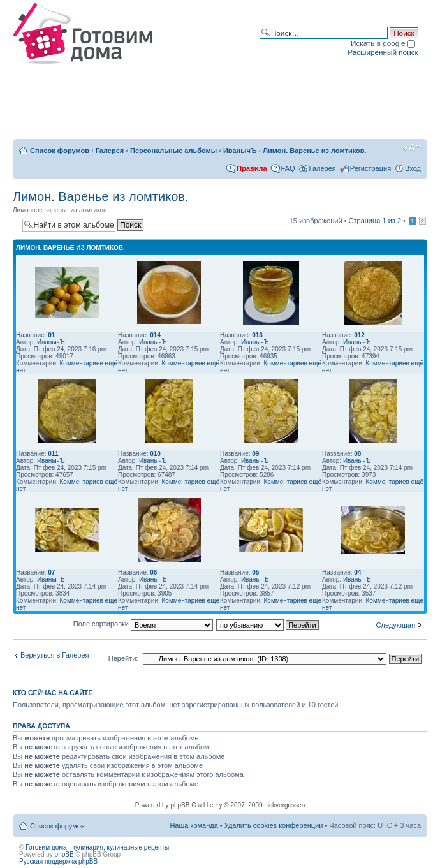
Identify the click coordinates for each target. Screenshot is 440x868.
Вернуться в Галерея (55, 655)
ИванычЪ (240, 151)
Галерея (110, 151)
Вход (413, 168)
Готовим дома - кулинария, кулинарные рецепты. (98, 847)
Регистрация (370, 168)
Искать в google (383, 43)
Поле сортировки (143, 624)
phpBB (64, 854)
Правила (252, 168)
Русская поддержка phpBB (58, 861)
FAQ (288, 168)
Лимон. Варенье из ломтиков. (314, 151)
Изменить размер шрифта (412, 148)
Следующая (396, 625)
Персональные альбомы (173, 151)
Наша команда (194, 825)
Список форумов (60, 151)
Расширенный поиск (383, 52)
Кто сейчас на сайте (53, 693)
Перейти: (123, 658)
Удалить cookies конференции (274, 825)
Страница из (375, 221)
